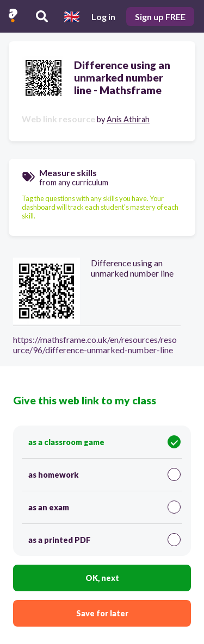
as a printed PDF (104, 540)
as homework (104, 474)
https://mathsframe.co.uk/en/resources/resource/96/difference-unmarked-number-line (95, 345)
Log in (103, 17)
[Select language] (72, 16)
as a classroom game (104, 442)
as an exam (104, 507)
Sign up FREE (160, 17)
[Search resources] (42, 16)
